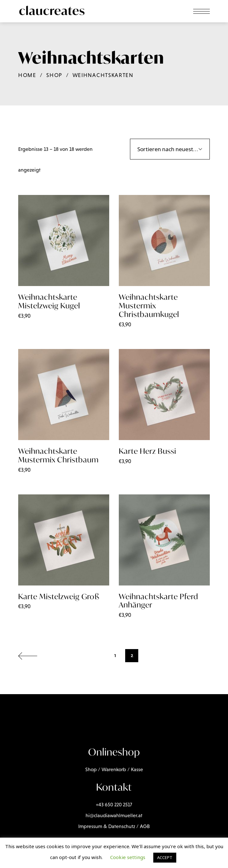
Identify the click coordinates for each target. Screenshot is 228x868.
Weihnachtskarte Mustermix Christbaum (58, 455)
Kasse (137, 769)
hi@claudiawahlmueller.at (114, 815)
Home (27, 75)
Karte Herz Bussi (148, 451)
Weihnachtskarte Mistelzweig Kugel (49, 301)
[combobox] (170, 149)
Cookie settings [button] (128, 857)
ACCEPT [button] (165, 857)
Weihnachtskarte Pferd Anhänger (159, 601)
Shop (54, 75)
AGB (145, 826)
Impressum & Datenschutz (107, 826)
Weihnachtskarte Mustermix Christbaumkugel (149, 306)
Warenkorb (114, 769)
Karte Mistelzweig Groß (59, 597)
